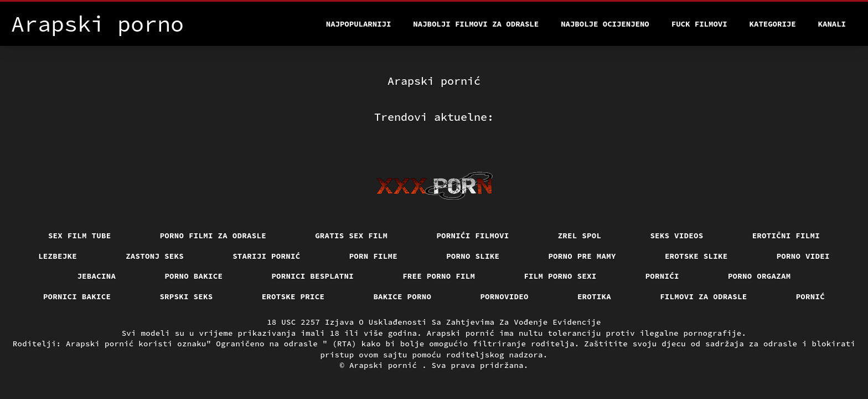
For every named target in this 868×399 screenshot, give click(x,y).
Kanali (832, 24)
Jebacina (96, 276)
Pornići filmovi (472, 236)
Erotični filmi (786, 236)
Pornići (662, 276)
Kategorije (773, 24)
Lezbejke (58, 256)
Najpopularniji (359, 24)
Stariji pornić (267, 256)
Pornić (811, 296)
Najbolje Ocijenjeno (605, 24)
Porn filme (374, 256)
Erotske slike (696, 256)
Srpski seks (186, 296)
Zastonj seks (155, 256)
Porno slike (473, 256)
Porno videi (803, 256)
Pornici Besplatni (312, 276)
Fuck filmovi (699, 24)
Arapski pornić (386, 365)
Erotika (594, 296)
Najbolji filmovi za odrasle (476, 24)
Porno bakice (193, 276)
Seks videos (676, 236)
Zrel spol (580, 236)
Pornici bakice (77, 296)
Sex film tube (80, 236)
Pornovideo (504, 296)
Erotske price (293, 296)
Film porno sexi (560, 276)
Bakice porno (402, 296)
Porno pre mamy (582, 256)
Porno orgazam (759, 276)
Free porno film (439, 276)
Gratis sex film (351, 236)
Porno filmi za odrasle (213, 236)
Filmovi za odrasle (704, 296)
